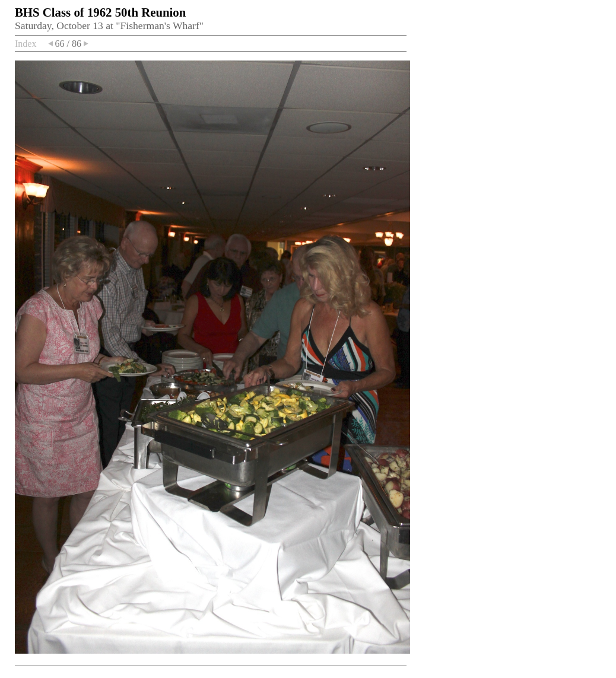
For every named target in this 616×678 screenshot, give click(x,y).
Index (26, 44)
